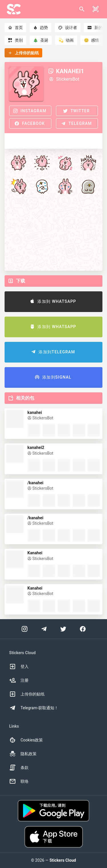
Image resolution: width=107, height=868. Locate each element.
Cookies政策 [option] (26, 740)
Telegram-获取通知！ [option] (34, 708)
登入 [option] (19, 666)
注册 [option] (19, 680)
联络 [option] (19, 781)
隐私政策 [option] (23, 754)
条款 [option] (19, 768)
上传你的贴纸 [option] (27, 694)
